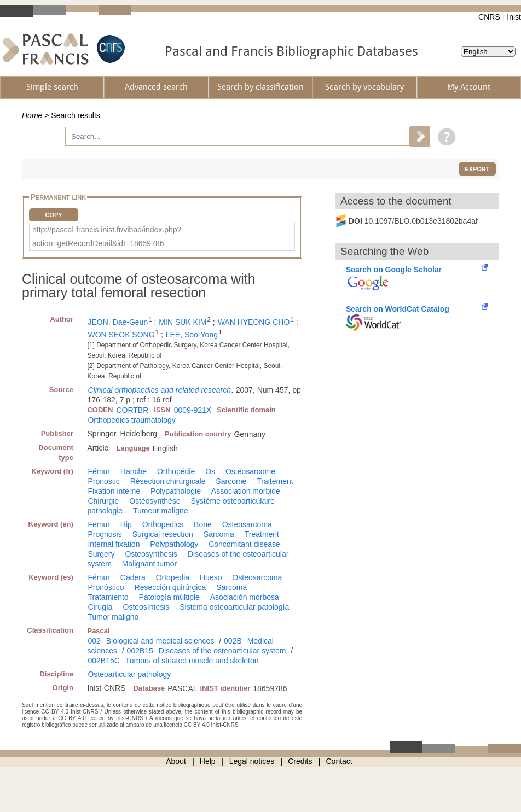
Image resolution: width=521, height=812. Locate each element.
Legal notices (252, 761)
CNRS (489, 17)
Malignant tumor (149, 564)
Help (208, 761)
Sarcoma (219, 534)
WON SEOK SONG (121, 335)
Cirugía (100, 607)
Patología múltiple (169, 597)
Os (210, 471)
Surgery (101, 554)
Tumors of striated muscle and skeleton (192, 661)
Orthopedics (163, 524)
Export (477, 169)
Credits (300, 761)
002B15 (140, 651)
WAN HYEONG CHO (254, 322)
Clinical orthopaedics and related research (159, 390)
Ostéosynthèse (155, 501)
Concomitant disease (244, 544)
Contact (339, 761)
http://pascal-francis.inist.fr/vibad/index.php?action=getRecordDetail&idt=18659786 (107, 236)
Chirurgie (103, 501)
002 (94, 641)
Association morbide (246, 491)
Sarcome (231, 481)
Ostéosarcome (250, 471)
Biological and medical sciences (160, 641)
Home (32, 115)
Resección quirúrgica (170, 587)
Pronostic (103, 481)
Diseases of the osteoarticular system (222, 651)
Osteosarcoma (247, 524)
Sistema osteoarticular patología (234, 607)
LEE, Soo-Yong (192, 335)
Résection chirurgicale (168, 481)
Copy (53, 215)
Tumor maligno (113, 617)
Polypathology (174, 544)
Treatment (262, 534)
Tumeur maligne (161, 511)
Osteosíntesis (146, 607)
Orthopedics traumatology (131, 420)
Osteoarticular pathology (129, 674)
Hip (126, 524)
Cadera (133, 577)
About (176, 761)
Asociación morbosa (245, 597)
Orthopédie (176, 471)
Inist (514, 17)
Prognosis (105, 534)
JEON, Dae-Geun (118, 322)
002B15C (103, 661)
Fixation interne (114, 491)
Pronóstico (106, 587)
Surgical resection (163, 534)
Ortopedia (173, 577)
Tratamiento (108, 597)
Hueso (211, 577)
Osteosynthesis (151, 554)
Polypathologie (176, 491)
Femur (99, 524)
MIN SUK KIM (183, 322)
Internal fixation (114, 544)
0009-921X (193, 410)
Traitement (275, 481)
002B (233, 641)
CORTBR (132, 410)
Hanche (134, 471)
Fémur (99, 471)
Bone (203, 524)
